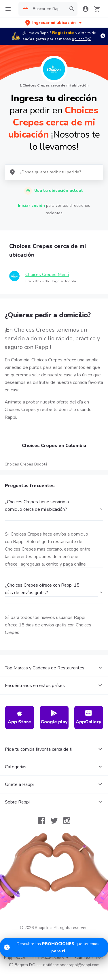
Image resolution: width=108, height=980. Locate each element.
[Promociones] (54, 947)
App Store (19, 717)
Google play (54, 717)
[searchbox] (48, 9)
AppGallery (89, 717)
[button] (54, 23)
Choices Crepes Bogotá (26, 464)
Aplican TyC (81, 39)
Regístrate (63, 33)
